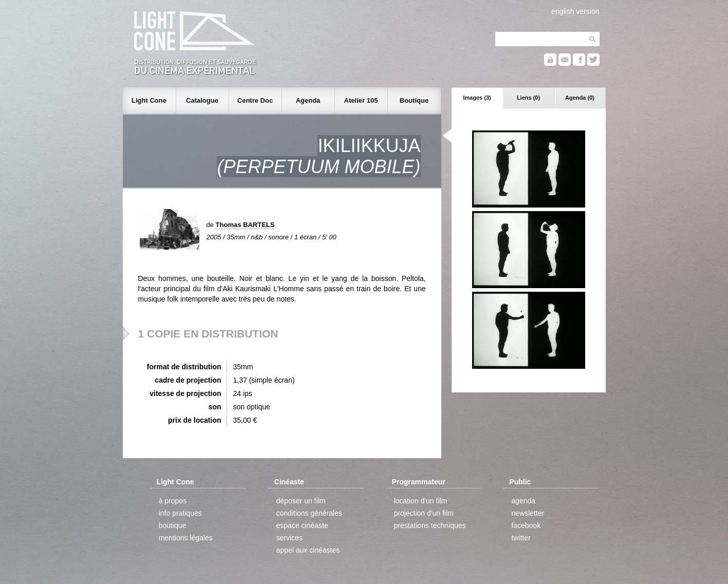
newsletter (528, 513)
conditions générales (309, 513)
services (290, 538)
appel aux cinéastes (308, 550)
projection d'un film (423, 513)
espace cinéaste (302, 525)
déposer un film (301, 501)
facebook (526, 525)
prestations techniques (430, 525)
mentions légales (186, 538)
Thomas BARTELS (245, 225)
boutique (173, 525)
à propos (173, 501)
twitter (521, 538)
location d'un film (420, 501)
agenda (523, 501)
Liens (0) (528, 98)
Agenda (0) (580, 98)
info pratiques (180, 513)
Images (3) (477, 98)
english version (575, 11)
